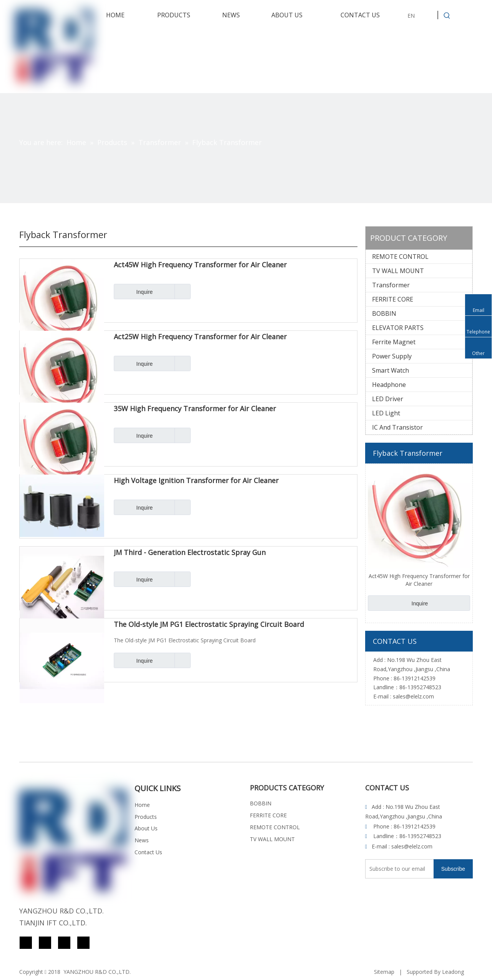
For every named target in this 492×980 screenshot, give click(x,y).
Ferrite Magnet (394, 342)
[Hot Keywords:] (447, 16)
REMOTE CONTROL (400, 257)
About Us (146, 828)
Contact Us (148, 852)
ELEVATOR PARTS (398, 328)
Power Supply (392, 356)
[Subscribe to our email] (396, 869)
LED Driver (388, 399)
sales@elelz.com (413, 696)
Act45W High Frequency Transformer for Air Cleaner (200, 265)
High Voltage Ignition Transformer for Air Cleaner (196, 481)
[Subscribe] (453, 869)
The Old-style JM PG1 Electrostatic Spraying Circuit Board (209, 625)
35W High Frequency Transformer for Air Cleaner (195, 409)
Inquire (133, 292)
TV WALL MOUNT (398, 271)
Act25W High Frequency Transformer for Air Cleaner (200, 337)
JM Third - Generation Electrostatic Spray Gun (190, 553)
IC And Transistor (397, 427)
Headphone (389, 385)
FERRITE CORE (393, 299)
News (142, 840)
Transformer (391, 285)
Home (142, 805)
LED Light (386, 413)
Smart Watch (391, 370)
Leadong (453, 972)
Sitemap (384, 972)
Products (146, 817)
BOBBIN (384, 313)
